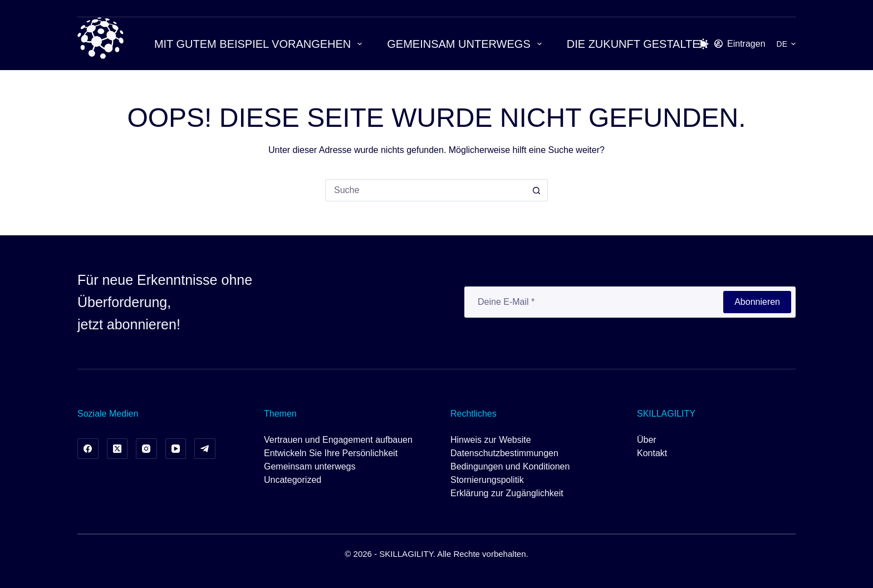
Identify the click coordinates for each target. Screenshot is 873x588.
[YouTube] (176, 449)
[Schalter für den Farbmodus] (703, 44)
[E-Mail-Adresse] (593, 302)
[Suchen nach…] (425, 190)
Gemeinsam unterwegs (466, 44)
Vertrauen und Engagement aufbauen (338, 440)
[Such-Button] (537, 190)
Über (647, 440)
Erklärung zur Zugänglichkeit (507, 493)
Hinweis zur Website (491, 440)
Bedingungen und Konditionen (510, 466)
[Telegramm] (205, 449)
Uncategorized (293, 480)
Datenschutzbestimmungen (504, 453)
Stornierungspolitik (487, 480)
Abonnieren (757, 302)
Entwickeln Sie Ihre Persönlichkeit (331, 453)
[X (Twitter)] (117, 449)
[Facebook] (88, 449)
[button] (786, 44)
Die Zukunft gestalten (645, 44)
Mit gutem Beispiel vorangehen (260, 44)
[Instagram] (146, 449)
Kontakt (652, 453)
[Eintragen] (740, 44)
